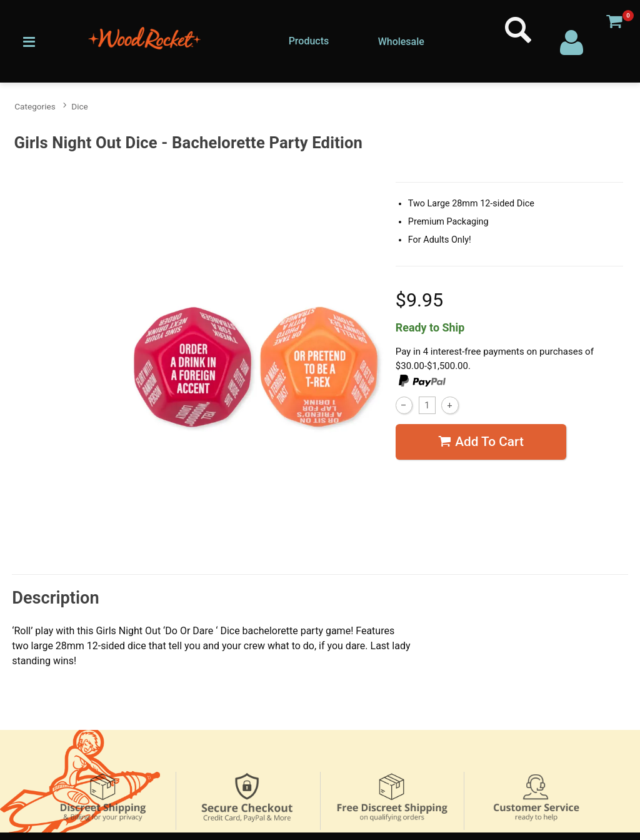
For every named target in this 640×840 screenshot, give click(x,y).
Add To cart (481, 442)
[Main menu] (29, 41)
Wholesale (401, 42)
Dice (80, 106)
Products (309, 41)
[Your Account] (572, 41)
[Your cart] (614, 21)
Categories (35, 106)
